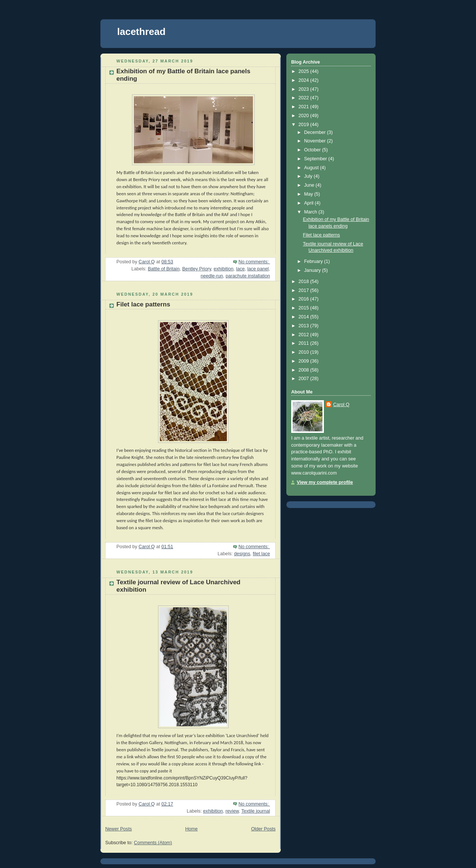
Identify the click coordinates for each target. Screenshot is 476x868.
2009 (305, 361)
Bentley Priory (197, 269)
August (312, 168)
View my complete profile (325, 482)
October (313, 150)
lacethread (141, 32)
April (310, 203)
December (316, 132)
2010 (305, 352)
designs (242, 554)
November (316, 141)
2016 (305, 299)
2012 (305, 335)
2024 (305, 80)
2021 (305, 107)
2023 (305, 89)
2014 (305, 317)
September (316, 159)
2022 (305, 98)
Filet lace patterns (143, 304)
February (314, 261)
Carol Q (341, 405)
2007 (305, 379)
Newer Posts (118, 829)
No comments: (254, 262)
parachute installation (248, 276)
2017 (305, 290)
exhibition (224, 269)
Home (192, 829)
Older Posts (263, 829)
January (313, 270)
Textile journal (256, 811)
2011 (305, 343)
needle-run (212, 276)
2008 (305, 370)
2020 (305, 116)
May (309, 194)
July (309, 176)
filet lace (261, 554)
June (310, 185)
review (232, 811)
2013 (305, 326)
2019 (305, 125)
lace (240, 269)
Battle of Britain (164, 269)
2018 (305, 282)
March (311, 212)
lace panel (258, 269)
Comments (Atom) (153, 843)
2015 (305, 308)
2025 (305, 71)
